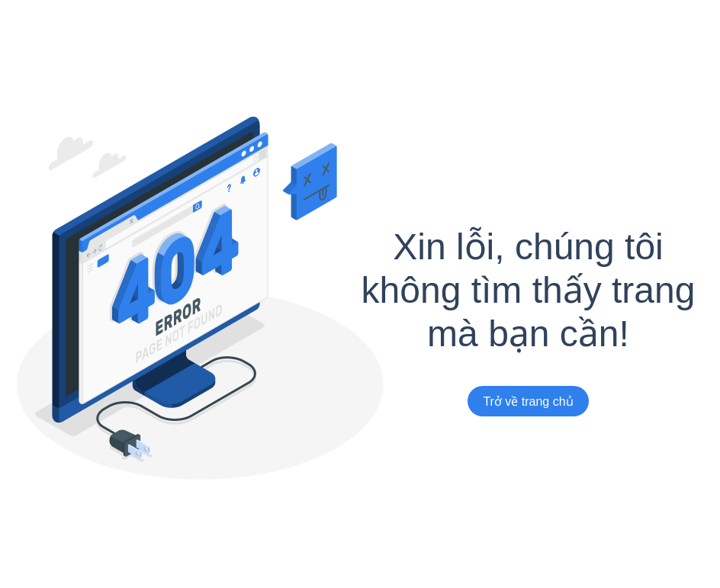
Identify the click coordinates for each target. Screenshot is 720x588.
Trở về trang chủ (528, 402)
